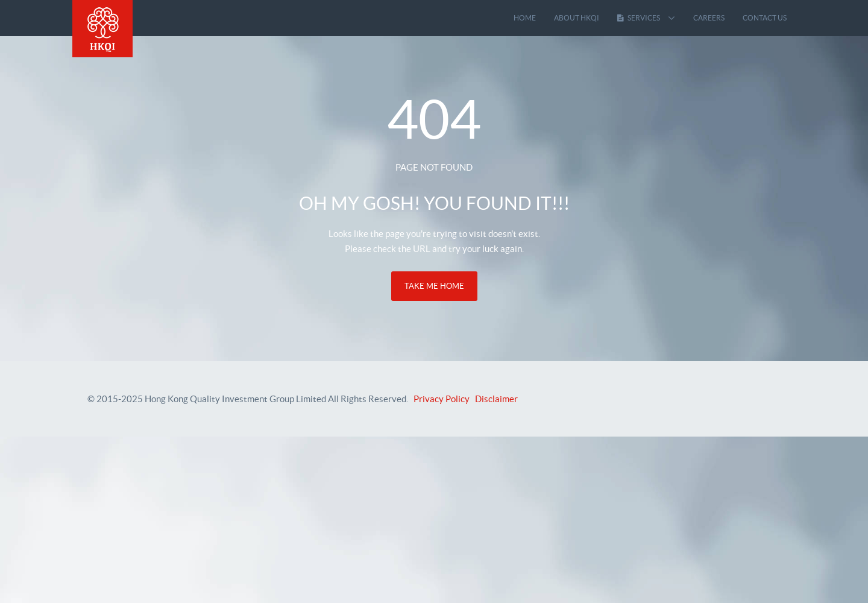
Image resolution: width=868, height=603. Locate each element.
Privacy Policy (442, 399)
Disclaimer (496, 399)
